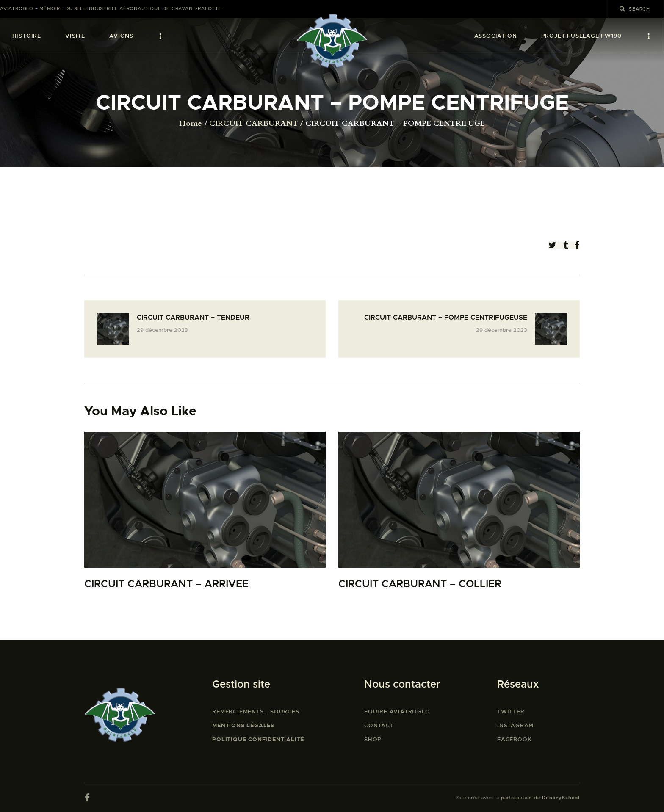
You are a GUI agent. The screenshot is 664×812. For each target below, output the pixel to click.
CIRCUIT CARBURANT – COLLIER (420, 584)
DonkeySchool (561, 798)
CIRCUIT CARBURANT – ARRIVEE (166, 584)
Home (191, 124)
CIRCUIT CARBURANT (254, 124)
